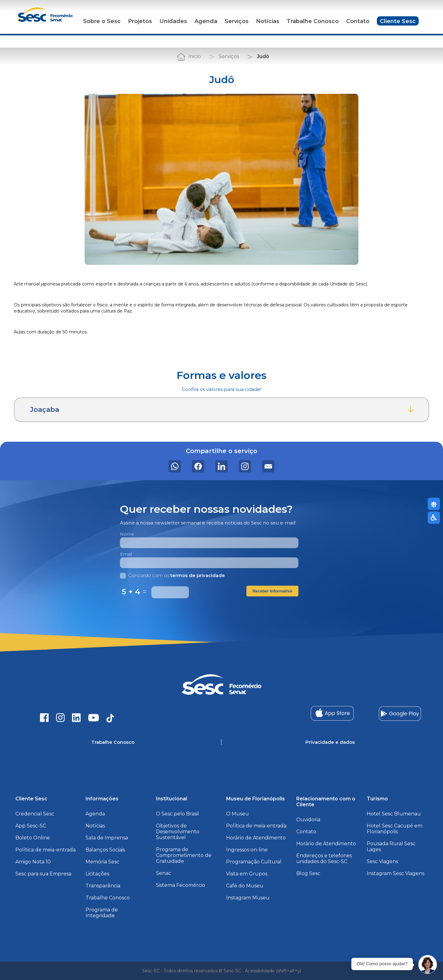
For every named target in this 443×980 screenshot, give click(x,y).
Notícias (268, 21)
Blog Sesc (308, 873)
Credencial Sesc (35, 814)
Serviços (237, 21)
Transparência (103, 886)
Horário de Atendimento (256, 838)
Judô (263, 56)
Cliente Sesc (398, 21)
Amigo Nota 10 (33, 862)
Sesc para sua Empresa (43, 874)
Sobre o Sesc (102, 21)
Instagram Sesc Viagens (395, 873)
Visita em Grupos (247, 874)
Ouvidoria (308, 820)
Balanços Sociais (105, 850)
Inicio (195, 56)
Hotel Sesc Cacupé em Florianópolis (395, 829)
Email (126, 554)
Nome (127, 534)
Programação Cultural (254, 862)
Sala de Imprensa (107, 838)
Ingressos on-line (247, 850)
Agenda (206, 21)
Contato (358, 21)
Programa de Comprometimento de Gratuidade (184, 855)
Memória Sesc (102, 862)
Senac (164, 873)
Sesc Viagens (382, 861)
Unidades (173, 21)
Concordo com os (172, 575)
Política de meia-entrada (46, 850)
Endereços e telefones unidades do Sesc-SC (324, 858)
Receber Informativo (272, 591)
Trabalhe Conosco (313, 21)
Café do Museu (245, 886)
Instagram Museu (248, 898)
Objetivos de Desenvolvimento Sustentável (178, 832)
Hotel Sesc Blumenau (394, 814)
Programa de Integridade (102, 913)
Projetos (140, 21)
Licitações (97, 874)
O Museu (237, 814)
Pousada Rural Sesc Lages (391, 847)
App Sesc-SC (31, 826)
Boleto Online (33, 838)
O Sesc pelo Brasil (178, 814)
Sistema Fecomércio (181, 885)
